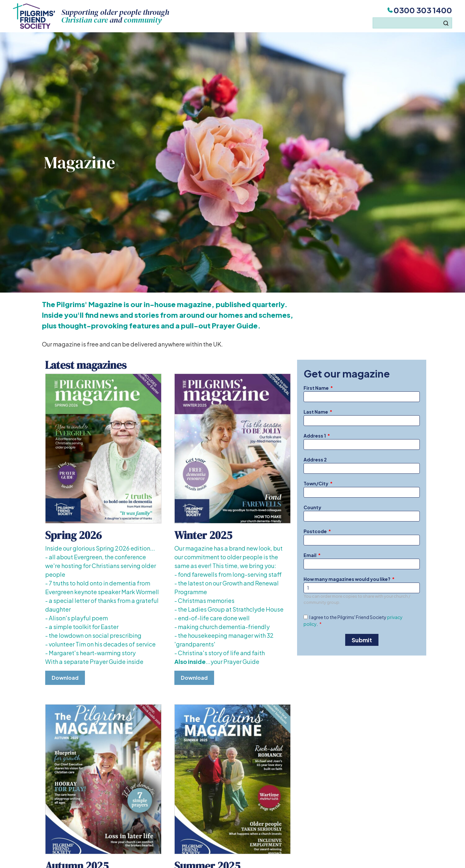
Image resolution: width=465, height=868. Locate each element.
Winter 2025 (203, 535)
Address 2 (315, 460)
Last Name (316, 412)
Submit (362, 640)
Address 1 (315, 436)
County (312, 507)
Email (310, 555)
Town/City (316, 483)
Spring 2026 (73, 535)
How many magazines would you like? (347, 579)
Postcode (315, 531)
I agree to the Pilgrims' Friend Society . (353, 620)
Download (65, 678)
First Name (316, 388)
